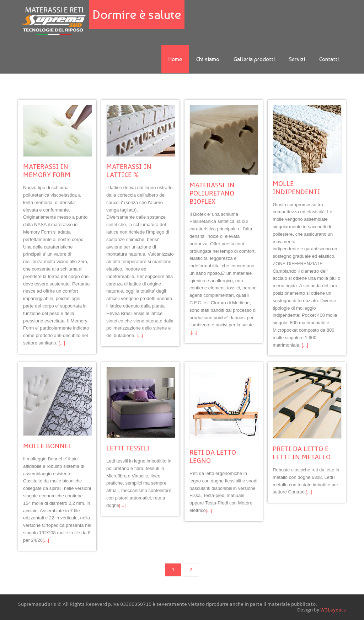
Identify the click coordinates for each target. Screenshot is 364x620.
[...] (62, 343)
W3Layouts (333, 610)
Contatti (329, 59)
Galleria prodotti (254, 59)
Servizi (297, 59)
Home (175, 59)
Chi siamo (208, 59)
